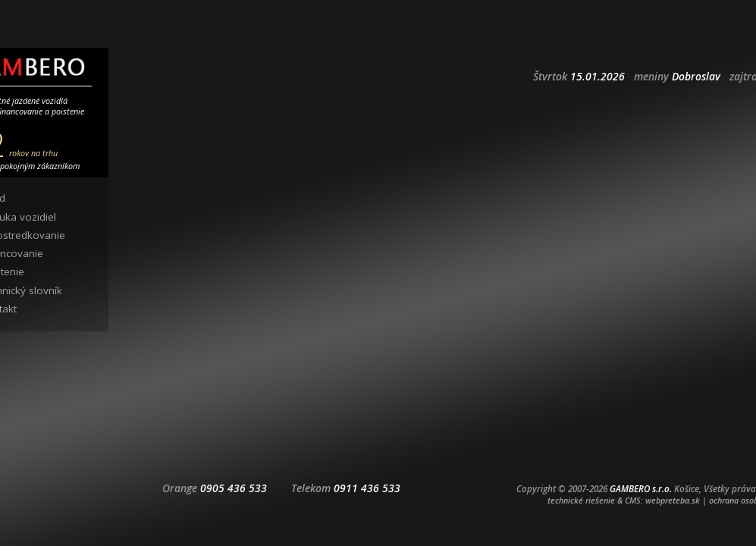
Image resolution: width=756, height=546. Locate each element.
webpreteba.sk (673, 500)
